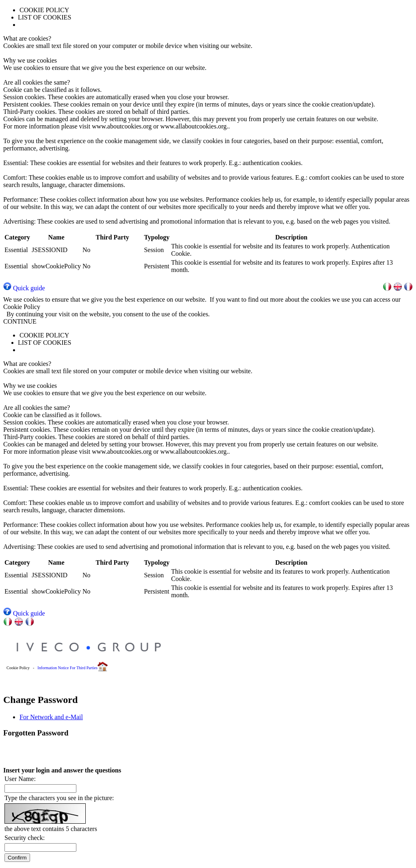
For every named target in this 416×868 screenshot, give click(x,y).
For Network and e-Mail (51, 717)
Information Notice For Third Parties (67, 668)
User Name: (20, 779)
